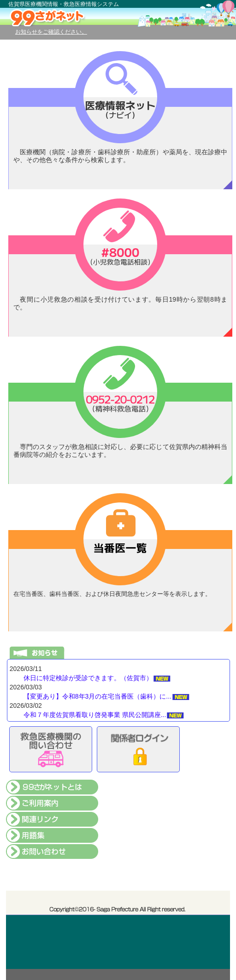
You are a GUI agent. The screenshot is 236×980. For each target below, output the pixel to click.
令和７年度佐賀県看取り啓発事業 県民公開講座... (95, 715)
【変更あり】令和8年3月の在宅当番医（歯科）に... (97, 696)
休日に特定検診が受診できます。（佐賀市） (88, 678)
